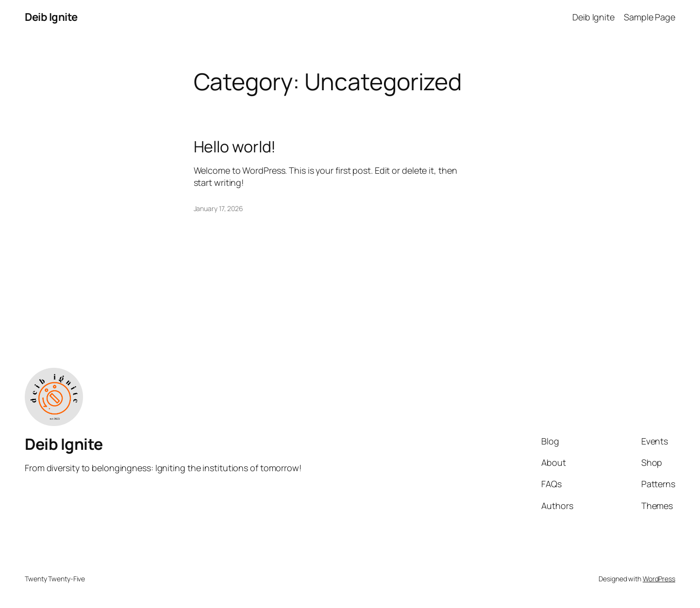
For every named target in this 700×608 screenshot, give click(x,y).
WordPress (659, 579)
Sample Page (650, 17)
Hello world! (235, 147)
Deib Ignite (51, 17)
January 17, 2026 (218, 208)
